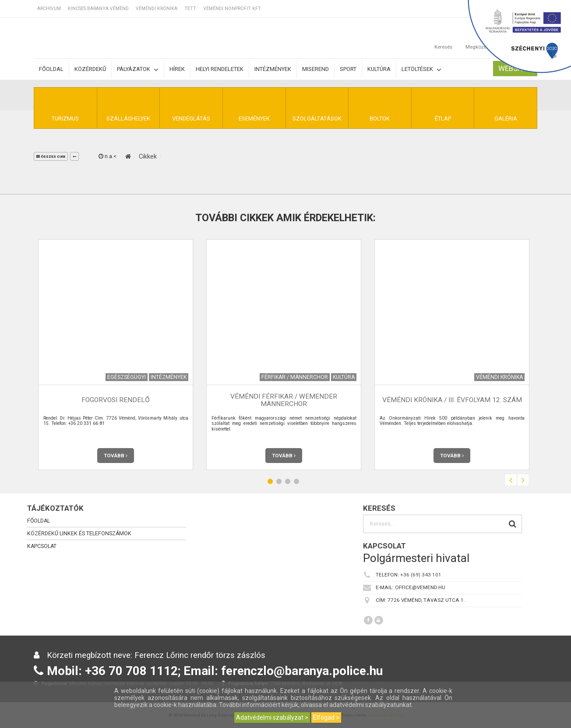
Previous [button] (511, 480)
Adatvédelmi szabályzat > (272, 717)
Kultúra (379, 69)
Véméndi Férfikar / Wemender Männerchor (284, 400)
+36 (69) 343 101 (421, 575)
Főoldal (51, 69)
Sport (348, 69)
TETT (190, 9)
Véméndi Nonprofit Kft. (233, 9)
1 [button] (270, 481)
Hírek (177, 69)
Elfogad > (326, 717)
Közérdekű (90, 69)
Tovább (116, 456)
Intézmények (273, 69)
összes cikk (51, 157)
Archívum (49, 9)
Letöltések (421, 69)
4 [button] (296, 481)
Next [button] (523, 480)
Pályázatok (138, 69)
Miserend (315, 69)
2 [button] (279, 481)
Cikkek (148, 156)
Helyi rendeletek (220, 69)
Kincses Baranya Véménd (98, 9)
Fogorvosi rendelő (116, 400)
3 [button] (288, 481)
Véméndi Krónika (157, 9)
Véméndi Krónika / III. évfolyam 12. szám (452, 400)
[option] (116, 355)
